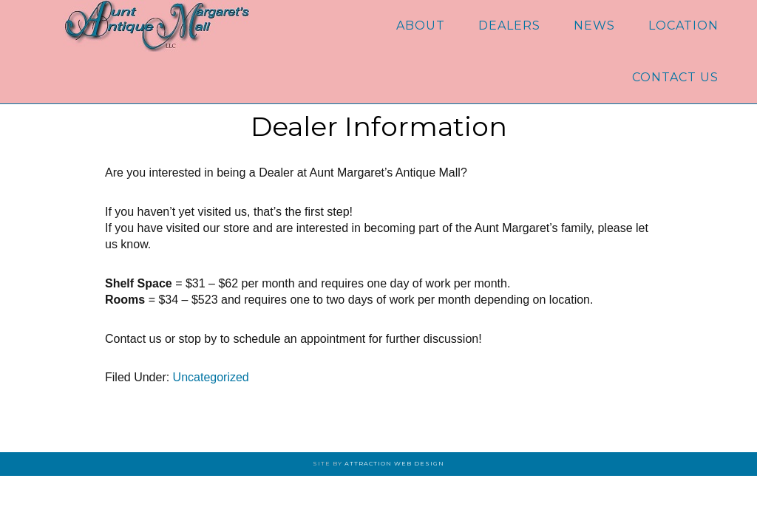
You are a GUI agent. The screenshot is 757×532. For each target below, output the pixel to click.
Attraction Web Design (394, 463)
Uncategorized (211, 377)
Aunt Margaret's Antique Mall (157, 26)
